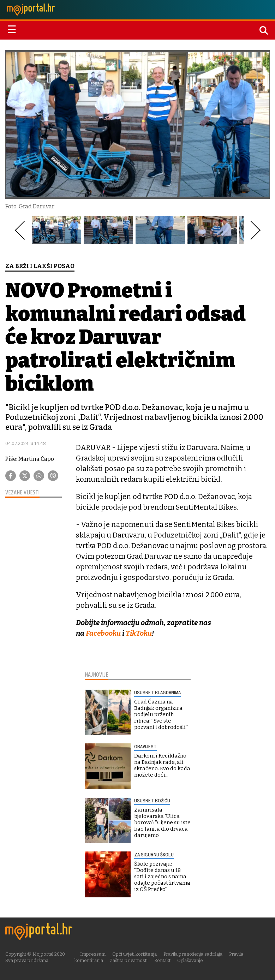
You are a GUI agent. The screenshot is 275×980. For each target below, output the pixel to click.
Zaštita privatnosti (129, 960)
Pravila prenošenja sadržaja (193, 954)
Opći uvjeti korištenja (134, 954)
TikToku (139, 633)
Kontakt (162, 960)
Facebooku (103, 633)
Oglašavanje (190, 960)
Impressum (93, 954)
